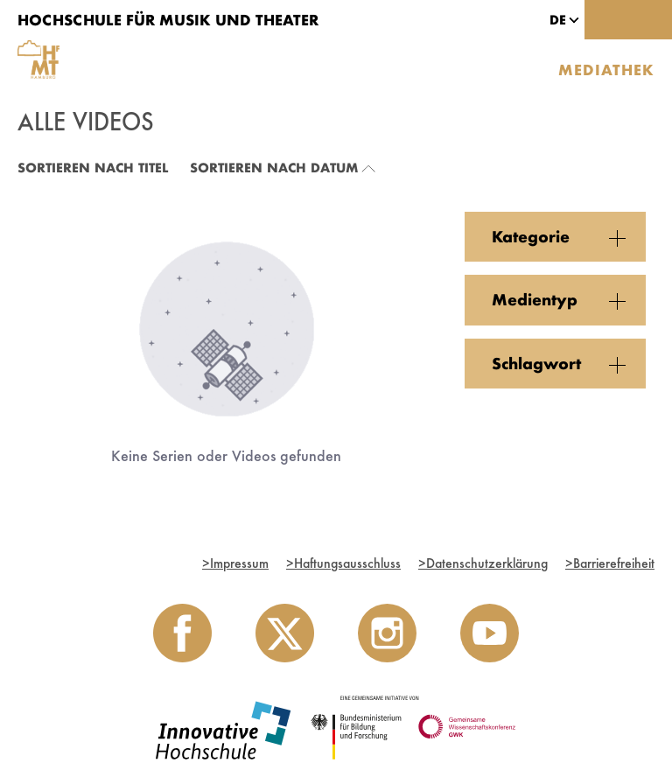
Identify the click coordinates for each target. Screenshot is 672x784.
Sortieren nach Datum (274, 168)
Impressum (235, 563)
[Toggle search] (606, 20)
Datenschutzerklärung (483, 563)
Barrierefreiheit (610, 563)
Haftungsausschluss (343, 563)
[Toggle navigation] (650, 20)
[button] (558, 20)
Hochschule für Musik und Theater (168, 20)
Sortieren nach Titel (93, 168)
